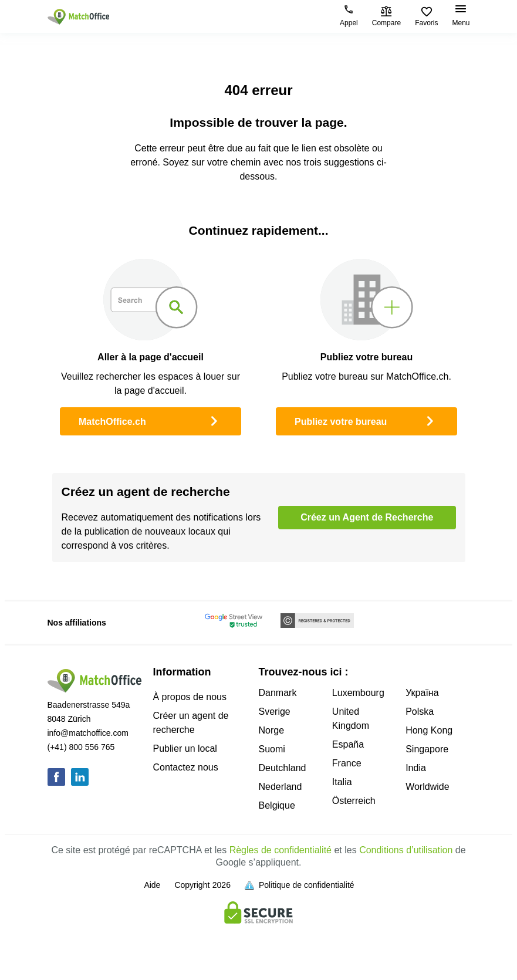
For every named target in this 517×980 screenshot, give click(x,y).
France (347, 763)
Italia (342, 782)
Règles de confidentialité (281, 850)
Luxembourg (358, 693)
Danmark (278, 693)
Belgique (277, 805)
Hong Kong (429, 730)
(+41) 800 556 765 (81, 747)
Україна (422, 693)
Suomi (272, 749)
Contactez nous (186, 767)
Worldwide (427, 787)
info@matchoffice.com (88, 733)
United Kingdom (351, 719)
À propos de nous (190, 697)
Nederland (281, 787)
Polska (420, 712)
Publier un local (185, 748)
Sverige (275, 712)
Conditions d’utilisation (406, 850)
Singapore (427, 749)
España (348, 744)
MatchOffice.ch (151, 420)
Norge (272, 730)
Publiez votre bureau (366, 420)
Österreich (354, 801)
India (416, 768)
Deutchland (283, 768)
